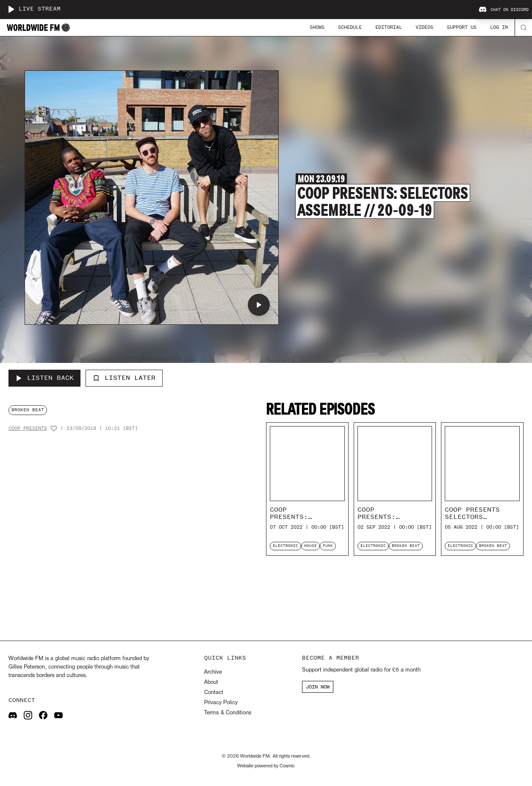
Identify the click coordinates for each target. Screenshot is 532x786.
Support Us (462, 27)
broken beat (28, 410)
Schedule (350, 27)
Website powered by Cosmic (266, 766)
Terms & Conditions (228, 713)
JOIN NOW (318, 687)
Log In (499, 27)
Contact (214, 693)
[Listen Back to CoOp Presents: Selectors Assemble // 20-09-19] (44, 378)
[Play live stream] (11, 9)
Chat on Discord (504, 10)
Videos (424, 27)
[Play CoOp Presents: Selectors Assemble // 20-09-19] (259, 305)
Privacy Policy (221, 703)
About (211, 682)
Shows (317, 27)
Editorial (389, 27)
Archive (213, 672)
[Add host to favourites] (54, 429)
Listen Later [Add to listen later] (124, 378)
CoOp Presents (28, 428)
